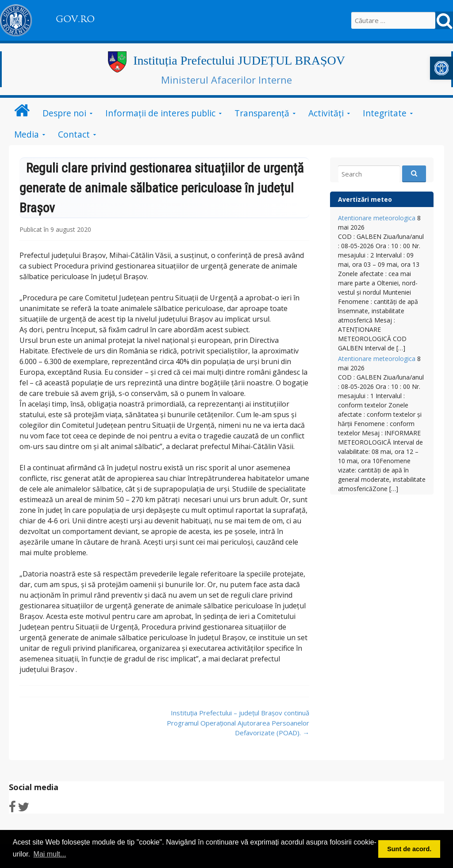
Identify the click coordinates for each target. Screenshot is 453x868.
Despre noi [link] (64, 113)
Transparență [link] (262, 113)
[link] (441, 68)
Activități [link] (326, 113)
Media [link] (27, 134)
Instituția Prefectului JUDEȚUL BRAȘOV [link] (239, 60)
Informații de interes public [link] (160, 113)
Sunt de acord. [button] (409, 849)
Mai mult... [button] (50, 854)
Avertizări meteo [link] (365, 199)
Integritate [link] (385, 113)
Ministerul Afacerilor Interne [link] (226, 80)
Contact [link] (74, 134)
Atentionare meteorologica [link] (377, 218)
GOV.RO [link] (75, 19)
